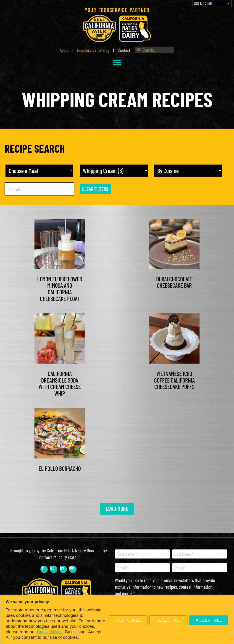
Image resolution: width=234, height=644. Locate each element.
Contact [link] (124, 50)
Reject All (168, 620)
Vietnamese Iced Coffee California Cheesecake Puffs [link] (174, 380)
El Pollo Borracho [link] (60, 468)
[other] (114, 171)
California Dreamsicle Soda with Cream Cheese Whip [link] (60, 383)
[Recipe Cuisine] (188, 171)
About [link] (64, 50)
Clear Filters (95, 189)
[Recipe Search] (39, 189)
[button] (117, 62)
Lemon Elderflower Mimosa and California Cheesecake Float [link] (60, 289)
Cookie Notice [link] (50, 632)
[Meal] (39, 171)
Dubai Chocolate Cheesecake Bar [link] (174, 282)
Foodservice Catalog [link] (93, 50)
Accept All (209, 620)
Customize (128, 620)
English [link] (203, 4)
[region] (117, 619)
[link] (117, 28)
